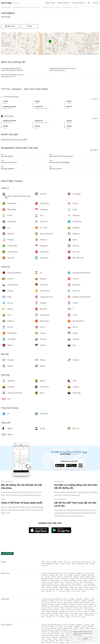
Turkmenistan (64, 579)
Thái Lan (57, 579)
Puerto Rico (74, 589)
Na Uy (76, 586)
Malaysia (76, 577)
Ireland (73, 584)
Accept (85, 639)
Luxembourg (92, 584)
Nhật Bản (70, 575)
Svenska (92, 564)
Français (57, 564)
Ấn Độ (61, 575)
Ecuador (80, 589)
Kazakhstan (91, 575)
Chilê (62, 589)
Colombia (67, 589)
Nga (76, 588)
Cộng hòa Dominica (89, 589)
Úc (57, 591)
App (89, 3)
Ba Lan (80, 586)
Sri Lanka (47, 577)
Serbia (43, 588)
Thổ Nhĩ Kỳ (72, 579)
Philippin (82, 577)
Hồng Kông (44, 575)
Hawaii (46, 589)
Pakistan (88, 577)
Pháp (81, 582)
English (48, 562)
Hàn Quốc (84, 575)
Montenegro (55, 586)
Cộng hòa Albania (55, 580)
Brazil (43, 591)
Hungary (62, 584)
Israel (57, 575)
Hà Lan (71, 586)
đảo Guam (62, 591)
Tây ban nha (69, 582)
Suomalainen (80, 564)
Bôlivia (57, 589)
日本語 (43, 562)
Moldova (48, 586)
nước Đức (50, 582)
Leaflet (76, 54)
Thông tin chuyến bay (79, 3)
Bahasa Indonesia (86, 562)
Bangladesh (79, 573)
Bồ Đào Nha (87, 586)
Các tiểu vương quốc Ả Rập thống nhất (52, 573)
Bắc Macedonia (63, 586)
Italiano (74, 564)
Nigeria (84, 591)
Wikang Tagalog (49, 564)
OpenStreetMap (83, 54)
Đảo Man (79, 584)
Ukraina (72, 588)
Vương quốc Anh (88, 582)
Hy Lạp (57, 584)
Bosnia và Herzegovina (70, 580)
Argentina (52, 589)
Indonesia (51, 575)
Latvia (43, 586)
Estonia (62, 582)
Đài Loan (79, 579)
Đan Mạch (56, 582)
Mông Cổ (60, 577)
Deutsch (63, 564)
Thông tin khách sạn (64, 3)
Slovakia (61, 588)
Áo (62, 580)
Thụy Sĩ (90, 580)
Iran (65, 575)
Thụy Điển (49, 588)
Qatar (93, 577)
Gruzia (92, 573)
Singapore (51, 579)
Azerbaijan (72, 573)
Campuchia (77, 575)
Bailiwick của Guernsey (48, 584)
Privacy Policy (78, 635)
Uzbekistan (92, 579)
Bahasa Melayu (76, 562)
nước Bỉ (79, 580)
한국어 (66, 562)
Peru (54, 591)
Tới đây (29, 26)
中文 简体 (60, 562)
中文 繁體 (54, 562)
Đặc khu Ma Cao (68, 577)
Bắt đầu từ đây (10, 26)
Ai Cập (73, 591)
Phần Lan (76, 582)
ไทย (70, 562)
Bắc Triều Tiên (45, 580)
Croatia (68, 584)
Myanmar (54, 577)
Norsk (87, 564)
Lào (42, 577)
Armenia (65, 573)
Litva (86, 584)
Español (68, 564)
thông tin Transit (50, 3)
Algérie (68, 591)
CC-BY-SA (96, 54)
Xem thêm (95, 99)
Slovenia (55, 588)
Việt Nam (85, 579)
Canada (81, 588)
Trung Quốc (86, 573)
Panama (92, 588)
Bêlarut (67, 588)
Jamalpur (8, 13)
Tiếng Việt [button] (96, 3)
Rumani (93, 586)
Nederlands (44, 565)
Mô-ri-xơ (78, 591)
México (86, 588)
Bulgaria (85, 580)
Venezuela (49, 591)
